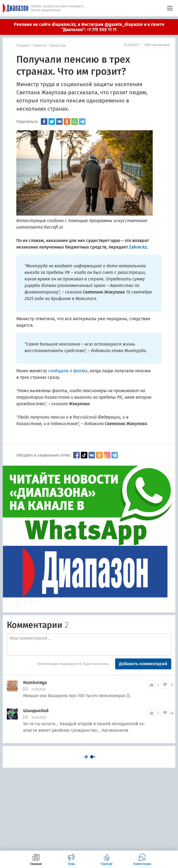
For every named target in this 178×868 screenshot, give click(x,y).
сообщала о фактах (68, 371)
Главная (23, 46)
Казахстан (58, 46)
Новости (40, 46)
